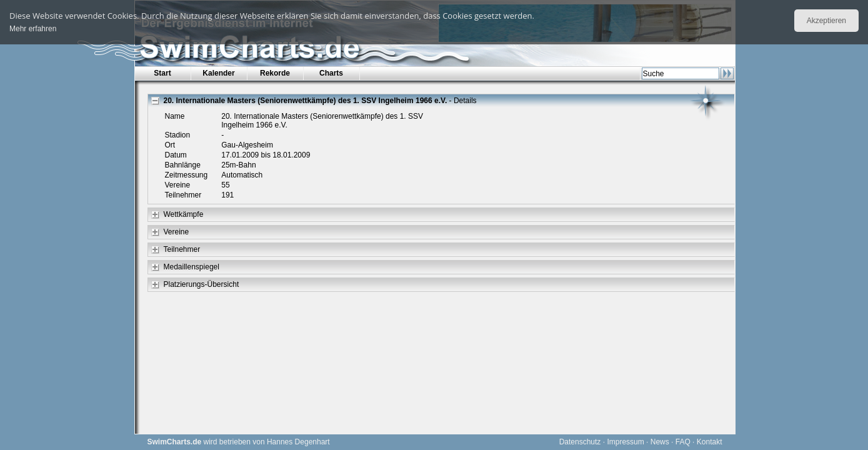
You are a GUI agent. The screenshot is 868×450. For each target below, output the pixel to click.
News (660, 442)
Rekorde (275, 73)
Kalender (218, 73)
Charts (331, 73)
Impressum (625, 442)
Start (162, 73)
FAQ (683, 442)
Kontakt (710, 442)
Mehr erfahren (33, 29)
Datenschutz (580, 442)
